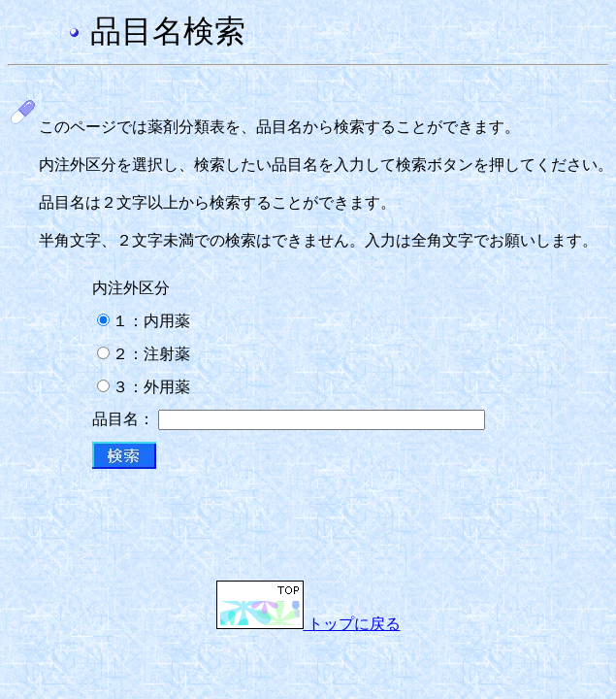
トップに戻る (308, 624)
